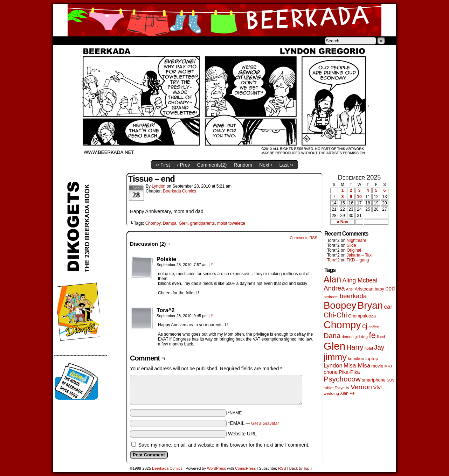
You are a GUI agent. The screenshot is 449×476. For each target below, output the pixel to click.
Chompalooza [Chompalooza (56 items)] (362, 316)
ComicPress (245, 468)
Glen (183, 223)
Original (354, 250)
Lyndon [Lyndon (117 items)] (333, 366)
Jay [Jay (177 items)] (379, 347)
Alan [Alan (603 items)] (332, 279)
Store (105, 41)
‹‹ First (163, 165)
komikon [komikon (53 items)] (356, 359)
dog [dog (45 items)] (364, 337)
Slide (351, 245)
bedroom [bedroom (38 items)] (331, 297)
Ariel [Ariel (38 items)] (350, 289)
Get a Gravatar (265, 423)
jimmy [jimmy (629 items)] (335, 357)
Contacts (132, 41)
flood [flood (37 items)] (381, 337)
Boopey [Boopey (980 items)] (340, 305)
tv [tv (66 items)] (348, 388)
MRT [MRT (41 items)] (388, 366)
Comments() (212, 165)
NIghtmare (357, 240)
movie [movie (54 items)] (378, 366)
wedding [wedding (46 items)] (331, 393)
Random (243, 165)
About (83, 41)
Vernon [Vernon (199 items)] (361, 387)
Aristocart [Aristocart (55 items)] (364, 289)
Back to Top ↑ (301, 468)
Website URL (242, 434)
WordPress (216, 468)
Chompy (153, 223)
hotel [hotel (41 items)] (369, 348)
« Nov (343, 222)
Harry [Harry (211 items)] (355, 347)
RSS (282, 468)
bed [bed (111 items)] (390, 288)
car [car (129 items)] (388, 307)
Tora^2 (333, 260)
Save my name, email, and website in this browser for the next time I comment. (224, 445)
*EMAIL (254, 423)
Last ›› (286, 165)
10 (359, 197)
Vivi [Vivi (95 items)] (377, 387)
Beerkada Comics (224, 20)
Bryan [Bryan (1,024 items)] (370, 305)
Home (63, 41)
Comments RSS (303, 238)
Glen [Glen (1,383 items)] (334, 346)
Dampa (170, 223)
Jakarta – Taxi (360, 255)
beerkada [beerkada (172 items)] (353, 296)
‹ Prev (183, 165)
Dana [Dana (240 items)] (332, 336)
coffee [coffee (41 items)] (374, 327)
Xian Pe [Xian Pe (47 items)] (347, 393)
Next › (266, 165)
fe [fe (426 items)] (372, 335)
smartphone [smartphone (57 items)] (374, 380)
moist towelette (231, 223)
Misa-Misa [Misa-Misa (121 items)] (357, 366)
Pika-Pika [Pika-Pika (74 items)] (349, 372)
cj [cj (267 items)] (365, 326)
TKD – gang (358, 260)
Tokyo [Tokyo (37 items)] (340, 388)
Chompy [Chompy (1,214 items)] (342, 325)
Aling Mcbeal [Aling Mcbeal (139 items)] (360, 280)
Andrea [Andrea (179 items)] (334, 288)
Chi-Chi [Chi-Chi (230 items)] (335, 315)
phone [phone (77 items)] (331, 372)
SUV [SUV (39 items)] (391, 380)
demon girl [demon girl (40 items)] (351, 337)
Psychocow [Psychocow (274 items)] (342, 379)
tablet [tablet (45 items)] (329, 388)
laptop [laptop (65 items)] (372, 359)
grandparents (203, 223)
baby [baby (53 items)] (379, 289)
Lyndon (158, 186)
